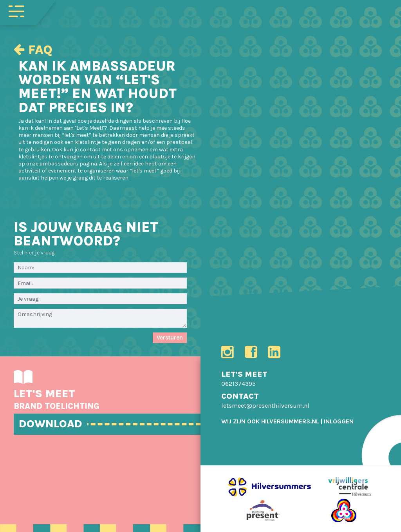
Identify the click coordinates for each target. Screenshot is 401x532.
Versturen (170, 338)
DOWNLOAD (51, 424)
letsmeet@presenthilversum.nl (265, 406)
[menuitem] (339, 421)
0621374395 (238, 384)
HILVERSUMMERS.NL (290, 421)
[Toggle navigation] (16, 11)
